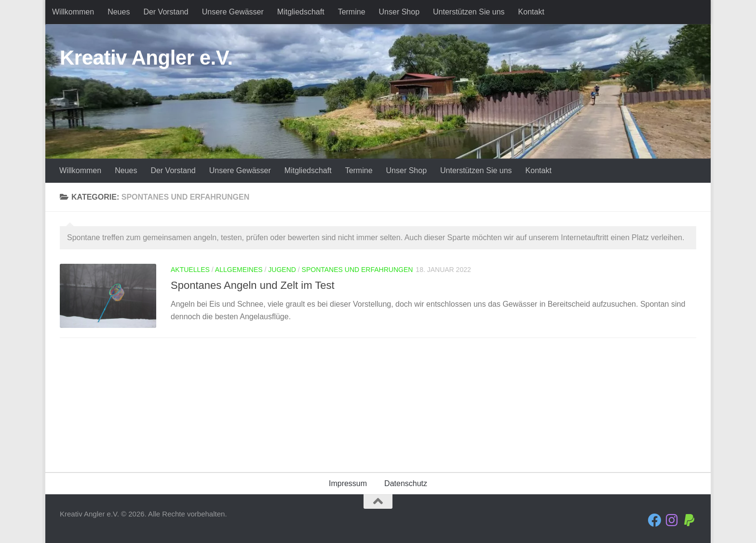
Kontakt (531, 12)
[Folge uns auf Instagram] (672, 520)
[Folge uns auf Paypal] (689, 520)
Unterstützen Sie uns (469, 12)
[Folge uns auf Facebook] (655, 520)
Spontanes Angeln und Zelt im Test (253, 285)
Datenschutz (406, 483)
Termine (352, 12)
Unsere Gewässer (233, 12)
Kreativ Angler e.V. (146, 58)
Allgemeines (239, 270)
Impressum (348, 483)
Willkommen (73, 12)
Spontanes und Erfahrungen (358, 270)
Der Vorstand (166, 12)
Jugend (282, 270)
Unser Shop (399, 12)
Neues (119, 12)
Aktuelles (190, 270)
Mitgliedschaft (301, 12)
